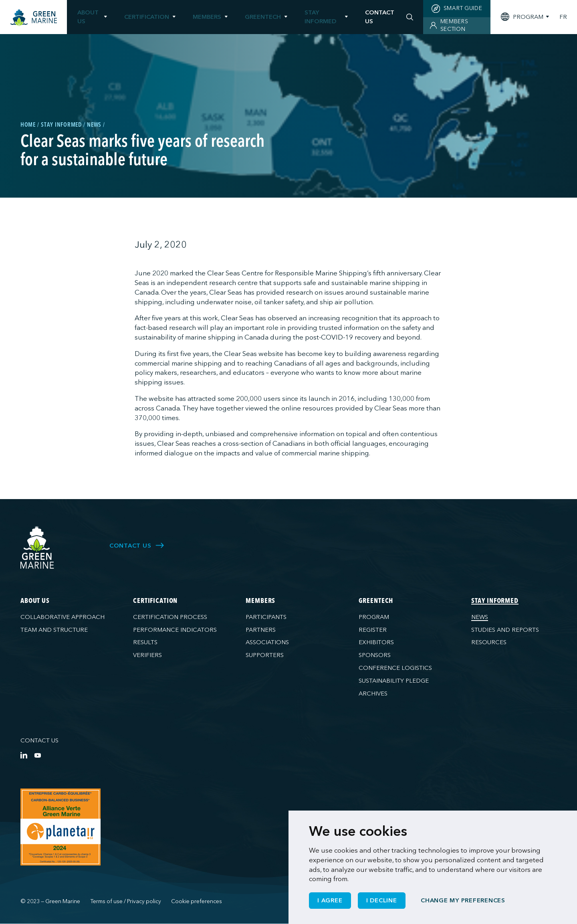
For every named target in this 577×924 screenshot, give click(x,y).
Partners (261, 630)
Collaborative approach (63, 617)
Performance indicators (175, 630)
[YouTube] (37, 755)
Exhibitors (376, 642)
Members (207, 17)
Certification (147, 17)
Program (374, 617)
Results (145, 642)
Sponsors (375, 655)
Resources (489, 642)
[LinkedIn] (24, 755)
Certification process (170, 617)
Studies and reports (505, 630)
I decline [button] (382, 900)
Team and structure (54, 630)
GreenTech (263, 17)
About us (88, 17)
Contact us (39, 740)
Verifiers (147, 655)
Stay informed (320, 17)
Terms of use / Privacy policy (126, 901)
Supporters (265, 655)
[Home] (34, 18)
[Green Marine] (37, 548)
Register (373, 630)
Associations (267, 642)
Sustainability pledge (394, 681)
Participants (266, 617)
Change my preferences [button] (463, 900)
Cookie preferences (197, 901)
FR (563, 17)
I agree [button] (330, 900)
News (480, 617)
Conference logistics (395, 668)
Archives (373, 694)
